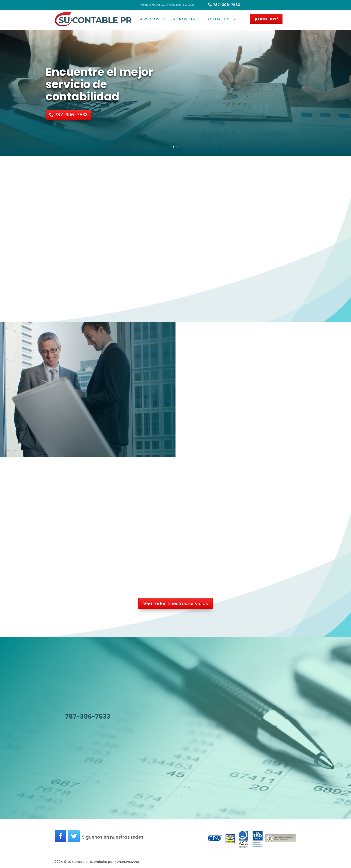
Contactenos (220, 19)
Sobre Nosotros (183, 19)
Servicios (149, 19)
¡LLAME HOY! (266, 19)
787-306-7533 (224, 5)
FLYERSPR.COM (127, 862)
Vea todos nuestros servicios (176, 603)
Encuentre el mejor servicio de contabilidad (99, 84)
